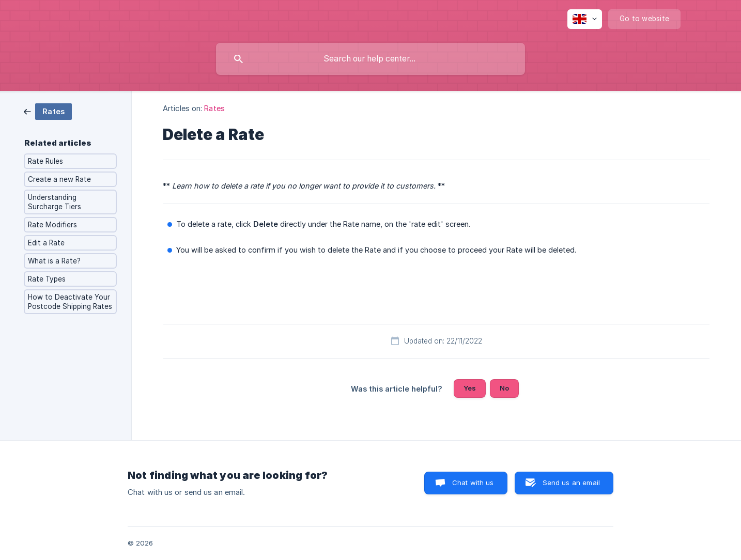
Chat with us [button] (473, 483)
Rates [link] (214, 108)
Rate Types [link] (47, 279)
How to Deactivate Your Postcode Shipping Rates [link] (70, 302)
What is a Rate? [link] (54, 261)
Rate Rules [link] (45, 161)
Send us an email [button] (571, 483)
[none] (585, 19)
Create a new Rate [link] (59, 179)
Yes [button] (470, 388)
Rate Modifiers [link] (52, 225)
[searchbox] (371, 59)
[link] (48, 111)
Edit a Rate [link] (46, 243)
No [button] (504, 388)
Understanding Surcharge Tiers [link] (55, 202)
